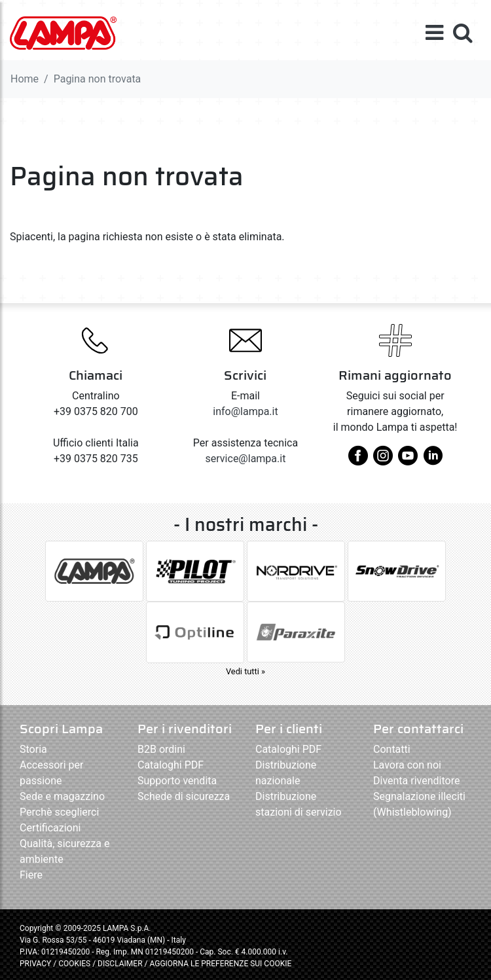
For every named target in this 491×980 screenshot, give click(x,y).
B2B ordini (161, 749)
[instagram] (383, 461)
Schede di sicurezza (184, 796)
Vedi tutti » (245, 671)
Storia (33, 749)
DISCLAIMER (121, 964)
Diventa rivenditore (416, 781)
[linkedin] (433, 461)
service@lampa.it (246, 459)
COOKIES (74, 964)
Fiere (31, 875)
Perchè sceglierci (59, 812)
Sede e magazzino (62, 796)
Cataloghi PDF (171, 765)
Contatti (392, 749)
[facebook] (358, 461)
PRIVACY (35, 964)
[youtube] (408, 461)
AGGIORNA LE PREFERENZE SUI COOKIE (220, 964)
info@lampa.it (245, 411)
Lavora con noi (407, 765)
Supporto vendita (177, 781)
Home (25, 79)
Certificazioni (50, 828)
